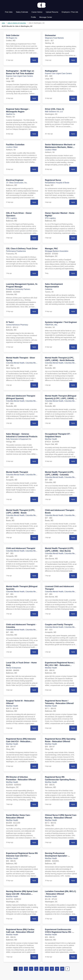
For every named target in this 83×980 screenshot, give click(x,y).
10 (62, 969)
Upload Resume (52, 12)
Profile (33, 17)
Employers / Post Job (70, 12)
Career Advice (37, 12)
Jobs (3, 23)
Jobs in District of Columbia (17, 23)
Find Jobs (9, 12)
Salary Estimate (22, 12)
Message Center (46, 17)
